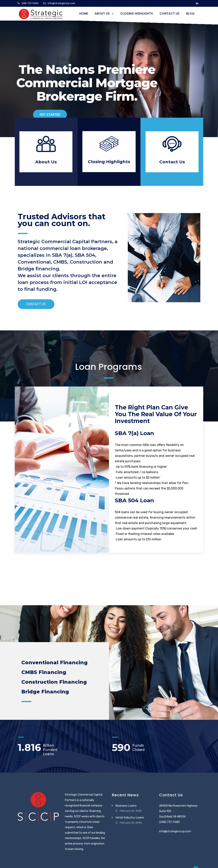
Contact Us (170, 13)
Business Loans (126, 806)
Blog (190, 13)
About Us (102, 13)
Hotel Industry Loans (130, 818)
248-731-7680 (30, 3)
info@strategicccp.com (61, 3)
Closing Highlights (137, 13)
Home (84, 13)
